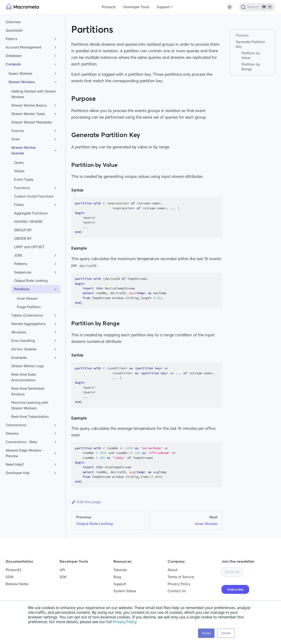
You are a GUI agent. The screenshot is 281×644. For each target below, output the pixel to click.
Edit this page (86, 502)
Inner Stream (27, 298)
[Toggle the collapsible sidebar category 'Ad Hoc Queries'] (55, 349)
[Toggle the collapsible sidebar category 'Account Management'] (55, 47)
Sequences (23, 272)
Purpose (242, 35)
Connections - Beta (21, 442)
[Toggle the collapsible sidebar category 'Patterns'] (55, 264)
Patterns (21, 264)
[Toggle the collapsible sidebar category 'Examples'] (55, 358)
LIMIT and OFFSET (29, 247)
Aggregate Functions (31, 213)
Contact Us (177, 591)
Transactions (16, 425)
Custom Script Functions (34, 196)
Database (13, 56)
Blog (117, 577)
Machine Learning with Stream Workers (30, 405)
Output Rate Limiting (31, 281)
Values (19, 171)
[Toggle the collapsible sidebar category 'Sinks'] (55, 139)
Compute (13, 64)
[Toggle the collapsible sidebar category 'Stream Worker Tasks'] (55, 114)
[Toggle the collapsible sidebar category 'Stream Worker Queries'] (55, 150)
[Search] (257, 7)
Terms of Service (181, 577)
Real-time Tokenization (30, 417)
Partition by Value (251, 55)
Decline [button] (226, 633)
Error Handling (23, 341)
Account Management (24, 47)
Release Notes (17, 584)
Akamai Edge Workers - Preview (25, 453)
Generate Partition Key (251, 44)
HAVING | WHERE (28, 222)
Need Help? (15, 464)
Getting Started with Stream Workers (34, 94)
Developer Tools (136, 7)
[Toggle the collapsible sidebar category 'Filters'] (55, 205)
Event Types (24, 179)
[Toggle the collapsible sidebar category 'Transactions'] (55, 425)
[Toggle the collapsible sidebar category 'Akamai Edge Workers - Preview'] (55, 453)
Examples (19, 358)
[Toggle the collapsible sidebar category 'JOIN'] (55, 255)
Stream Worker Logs (28, 366)
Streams (12, 433)
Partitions (22, 289)
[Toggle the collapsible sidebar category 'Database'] (55, 56)
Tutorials (120, 570)
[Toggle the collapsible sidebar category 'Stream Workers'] (55, 82)
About (172, 570)
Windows (19, 332)
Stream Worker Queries (24, 150)
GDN (9, 577)
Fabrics (11, 39)
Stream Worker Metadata (32, 122)
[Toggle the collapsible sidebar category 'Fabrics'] (55, 39)
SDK (63, 577)
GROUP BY (23, 230)
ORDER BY (23, 238)
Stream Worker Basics (29, 105)
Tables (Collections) (27, 315)
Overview (13, 22)
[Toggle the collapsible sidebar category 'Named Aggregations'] (55, 324)
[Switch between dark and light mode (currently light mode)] (230, 7)
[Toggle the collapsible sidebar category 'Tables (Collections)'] (55, 315)
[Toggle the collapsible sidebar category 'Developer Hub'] (55, 473)
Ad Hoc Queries (24, 349)
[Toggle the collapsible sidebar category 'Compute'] (55, 64)
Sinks (16, 139)
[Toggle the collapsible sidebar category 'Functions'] (55, 188)
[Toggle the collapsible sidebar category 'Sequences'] (55, 272)
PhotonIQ (13, 570)
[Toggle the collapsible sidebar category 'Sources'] (55, 131)
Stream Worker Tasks (28, 114)
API (62, 570)
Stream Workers (22, 82)
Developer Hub (18, 473)
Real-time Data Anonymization (24, 377)
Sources (18, 131)
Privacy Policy (179, 584)
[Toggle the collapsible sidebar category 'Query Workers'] (55, 74)
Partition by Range (251, 67)
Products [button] (109, 7)
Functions (22, 188)
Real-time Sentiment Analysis (28, 391)
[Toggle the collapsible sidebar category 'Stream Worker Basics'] (55, 105)
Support (163, 7)
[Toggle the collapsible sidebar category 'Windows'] (55, 332)
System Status (125, 591)
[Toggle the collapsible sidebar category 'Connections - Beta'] (55, 442)
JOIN (18, 255)
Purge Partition (29, 307)
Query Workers (20, 73)
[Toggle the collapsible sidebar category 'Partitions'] (55, 289)
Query (19, 163)
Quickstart (14, 30)
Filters (19, 205)
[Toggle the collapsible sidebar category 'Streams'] (55, 434)
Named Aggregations (28, 324)
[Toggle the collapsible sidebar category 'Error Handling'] (55, 341)
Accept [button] (206, 633)
